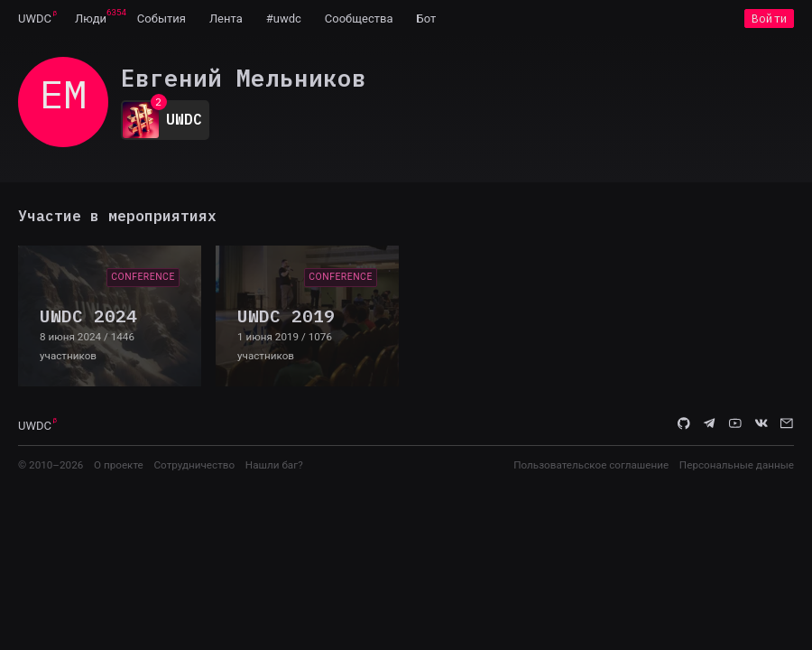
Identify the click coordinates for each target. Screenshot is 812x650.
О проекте (119, 465)
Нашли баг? (274, 465)
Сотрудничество (194, 465)
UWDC (35, 19)
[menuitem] (35, 18)
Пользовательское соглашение (591, 465)
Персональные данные (737, 465)
